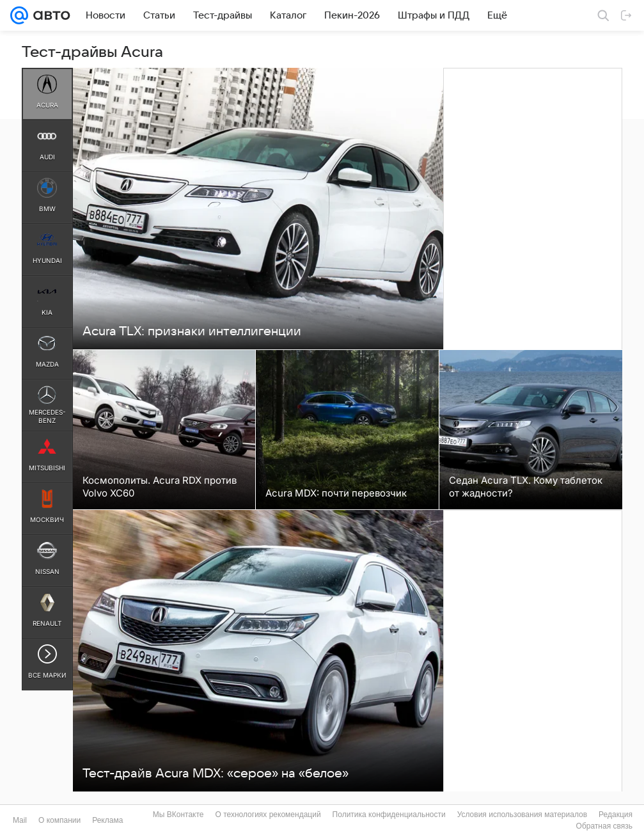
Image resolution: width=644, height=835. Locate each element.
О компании (59, 820)
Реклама (107, 820)
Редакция (616, 815)
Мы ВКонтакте (178, 815)
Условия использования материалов (522, 815)
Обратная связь (604, 826)
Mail (20, 820)
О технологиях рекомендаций (268, 815)
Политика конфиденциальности (389, 815)
